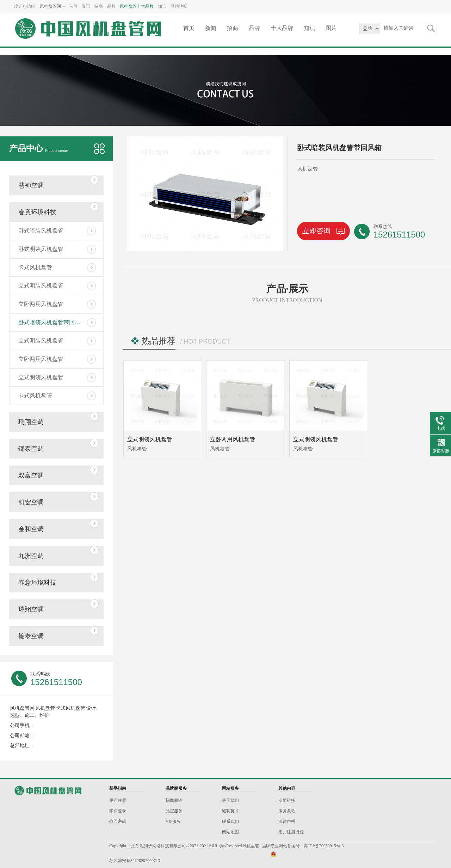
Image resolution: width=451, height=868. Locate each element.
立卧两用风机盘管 (41, 304)
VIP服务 (173, 821)
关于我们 (230, 800)
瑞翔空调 (31, 422)
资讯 (86, 6)
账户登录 (118, 811)
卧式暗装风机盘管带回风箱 (52, 322)
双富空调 (31, 475)
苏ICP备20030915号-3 (324, 846)
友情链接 (287, 800)
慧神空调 (31, 185)
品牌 (111, 6)
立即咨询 (323, 231)
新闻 (211, 28)
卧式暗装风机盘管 (41, 231)
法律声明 (287, 821)
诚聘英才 (230, 811)
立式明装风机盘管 (41, 286)
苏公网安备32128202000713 (135, 861)
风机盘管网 (50, 6)
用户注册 (118, 800)
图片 (331, 28)
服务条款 (287, 811)
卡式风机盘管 (35, 267)
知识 (162, 6)
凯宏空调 (31, 502)
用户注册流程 (291, 832)
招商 (99, 6)
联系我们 (230, 821)
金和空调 (31, 529)
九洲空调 (31, 556)
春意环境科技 (37, 212)
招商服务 (174, 800)
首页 (73, 6)
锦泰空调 (31, 449)
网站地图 (179, 6)
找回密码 (118, 821)
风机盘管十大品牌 (137, 6)
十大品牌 (282, 28)
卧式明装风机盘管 (41, 249)
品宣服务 (174, 811)
